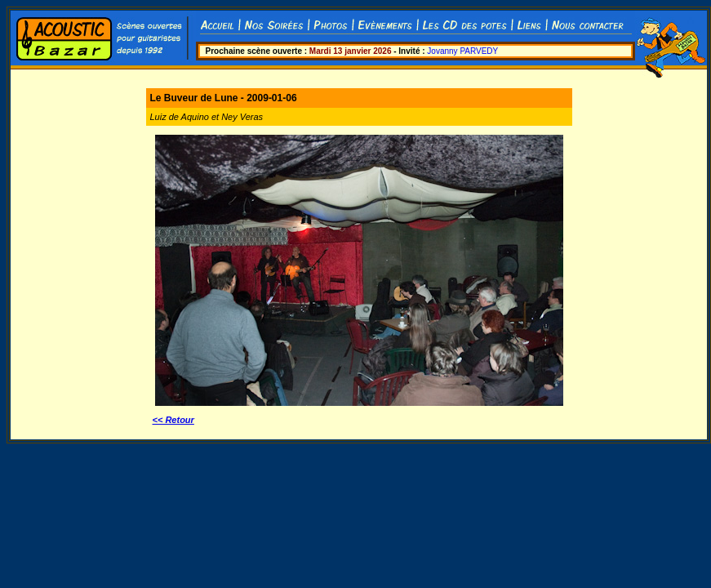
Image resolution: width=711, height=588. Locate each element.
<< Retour (173, 420)
